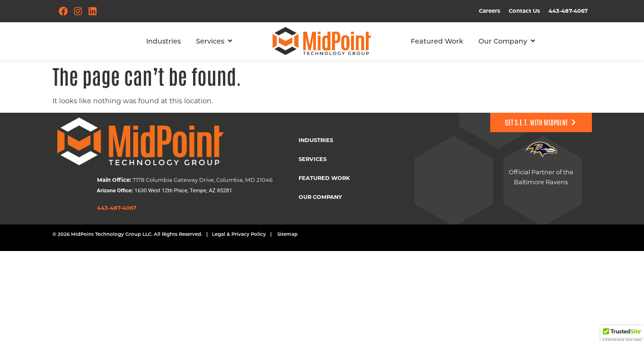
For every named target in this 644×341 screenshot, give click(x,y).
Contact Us (524, 11)
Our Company (320, 197)
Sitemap (287, 234)
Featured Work (324, 178)
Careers (490, 11)
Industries (316, 140)
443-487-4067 (568, 11)
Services (313, 159)
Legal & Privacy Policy (239, 234)
